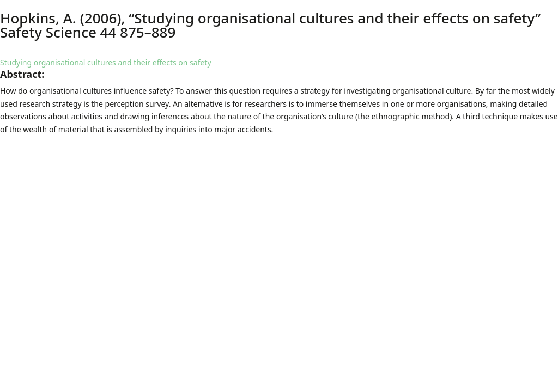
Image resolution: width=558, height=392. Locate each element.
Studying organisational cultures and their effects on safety (106, 62)
